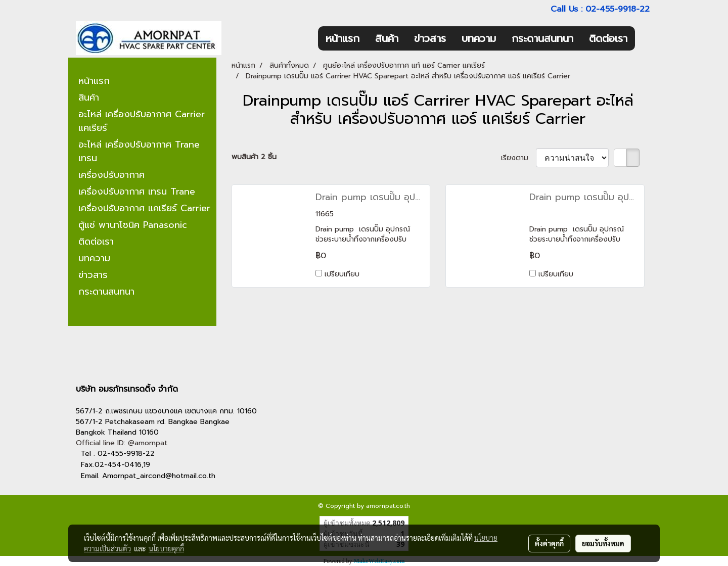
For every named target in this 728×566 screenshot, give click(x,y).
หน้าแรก (343, 38)
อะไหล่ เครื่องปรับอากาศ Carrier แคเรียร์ (142, 121)
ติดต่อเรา (608, 38)
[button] (644, 38)
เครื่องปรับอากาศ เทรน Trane (137, 192)
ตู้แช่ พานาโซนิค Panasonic (133, 225)
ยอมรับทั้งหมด (603, 543)
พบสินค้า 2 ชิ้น (254, 157)
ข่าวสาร (430, 38)
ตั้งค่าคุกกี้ (549, 543)
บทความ (479, 38)
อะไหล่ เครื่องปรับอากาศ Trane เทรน (139, 151)
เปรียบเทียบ (342, 274)
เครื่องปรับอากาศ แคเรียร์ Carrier (144, 208)
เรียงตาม (518, 158)
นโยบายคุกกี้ (166, 548)
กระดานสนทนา (542, 38)
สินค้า (387, 38)
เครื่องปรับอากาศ (111, 175)
